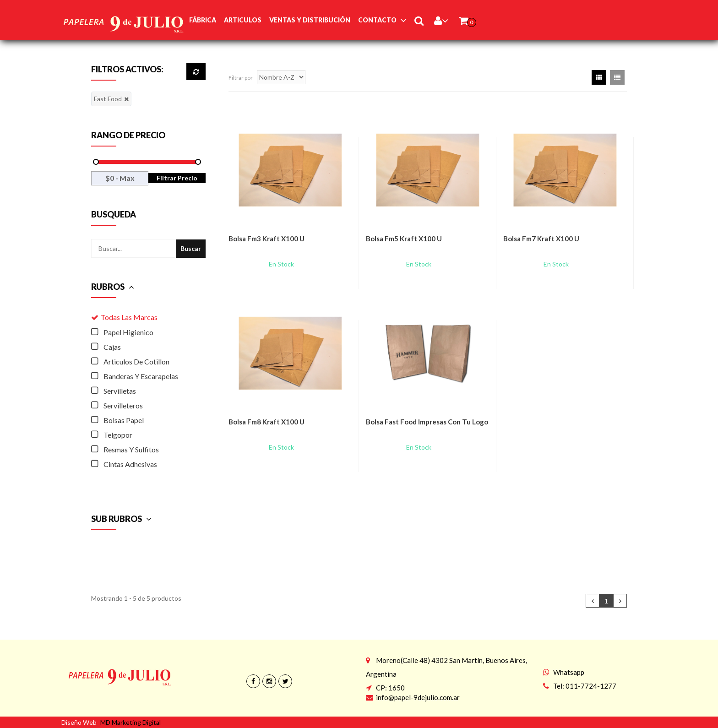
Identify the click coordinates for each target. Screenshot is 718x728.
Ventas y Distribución (310, 20)
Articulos (243, 20)
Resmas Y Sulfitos (131, 449)
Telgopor (118, 435)
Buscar (191, 248)
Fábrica (203, 20)
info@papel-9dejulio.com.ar (418, 697)
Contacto (377, 20)
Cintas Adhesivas (130, 464)
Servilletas (120, 391)
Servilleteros (123, 405)
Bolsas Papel (124, 420)
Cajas (112, 347)
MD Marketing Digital (131, 722)
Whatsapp (569, 672)
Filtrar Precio (177, 178)
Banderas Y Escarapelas (141, 376)
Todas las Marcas (129, 317)
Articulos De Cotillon (136, 361)
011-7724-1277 (591, 686)
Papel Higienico (128, 332)
